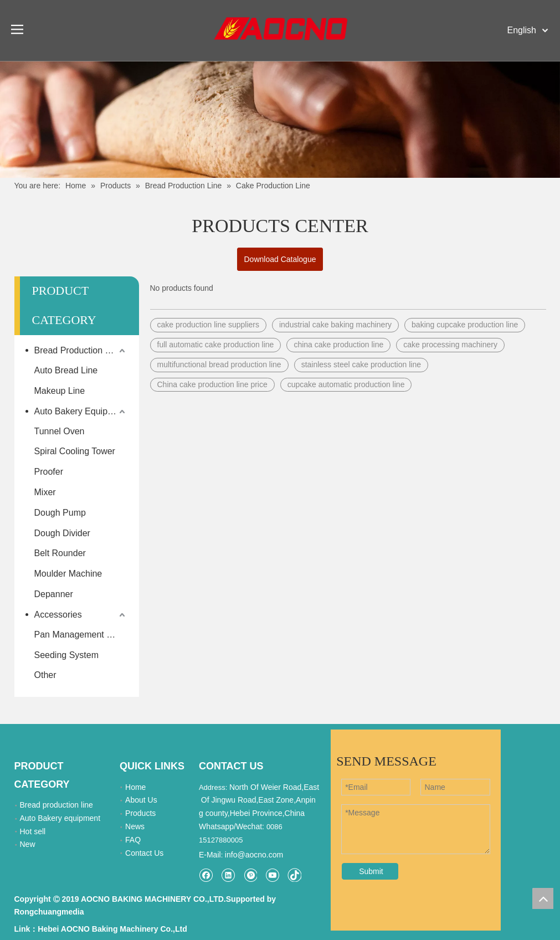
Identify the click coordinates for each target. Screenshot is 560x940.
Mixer (45, 492)
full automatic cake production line (216, 345)
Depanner (54, 594)
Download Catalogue (280, 259)
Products (140, 813)
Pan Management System (81, 635)
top (543, 898)
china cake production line (338, 345)
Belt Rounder (60, 553)
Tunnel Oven (60, 431)
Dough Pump (60, 513)
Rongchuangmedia (49, 912)
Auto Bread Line (66, 370)
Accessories (58, 615)
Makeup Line (60, 391)
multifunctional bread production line (219, 364)
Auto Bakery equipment (60, 818)
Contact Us (144, 853)
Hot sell (33, 831)
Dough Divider (62, 533)
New (28, 844)
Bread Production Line (78, 350)
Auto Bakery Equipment (81, 411)
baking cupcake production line (465, 325)
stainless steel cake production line (361, 364)
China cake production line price (212, 384)
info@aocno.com (254, 855)
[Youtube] (272, 875)
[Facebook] (206, 875)
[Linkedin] (228, 875)
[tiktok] (294, 875)
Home (135, 787)
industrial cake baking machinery (335, 325)
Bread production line (56, 805)
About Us (141, 800)
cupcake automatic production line (346, 384)
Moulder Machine (68, 574)
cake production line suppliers (208, 325)
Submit (371, 871)
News (135, 826)
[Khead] (280, 119)
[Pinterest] (250, 875)
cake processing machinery (450, 345)
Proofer (49, 472)
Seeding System (67, 655)
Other (45, 675)
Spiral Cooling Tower (75, 451)
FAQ (133, 840)
